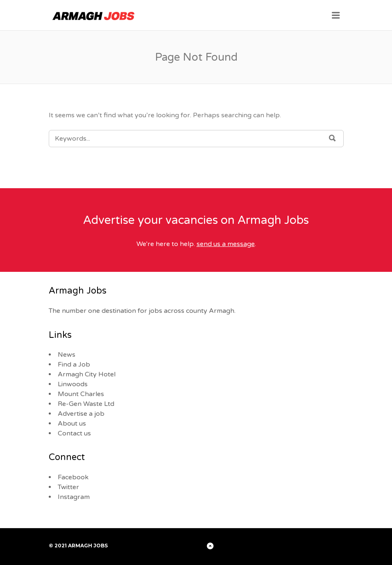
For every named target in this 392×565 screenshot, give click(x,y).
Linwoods (73, 384)
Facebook (73, 477)
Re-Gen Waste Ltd (86, 404)
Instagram (74, 497)
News (67, 355)
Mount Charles (81, 394)
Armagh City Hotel (87, 374)
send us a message (226, 244)
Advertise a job (81, 414)
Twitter (68, 487)
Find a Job (74, 365)
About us (72, 424)
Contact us (74, 433)
